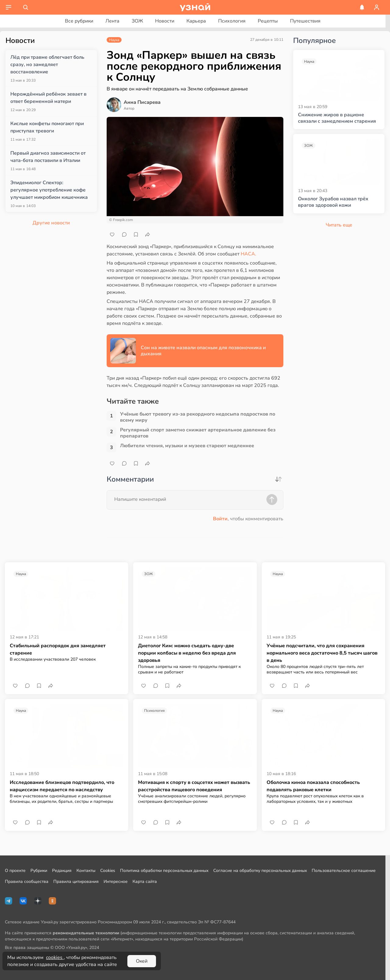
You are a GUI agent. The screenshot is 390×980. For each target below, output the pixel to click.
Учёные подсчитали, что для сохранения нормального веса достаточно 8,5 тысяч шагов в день (322, 653)
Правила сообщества (27, 882)
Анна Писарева (142, 102)
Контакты (86, 871)
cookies (55, 957)
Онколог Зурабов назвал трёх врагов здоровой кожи (333, 202)
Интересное (116, 882)
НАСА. (248, 254)
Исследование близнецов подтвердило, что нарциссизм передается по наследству (62, 786)
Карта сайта (145, 882)
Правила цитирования (76, 882)
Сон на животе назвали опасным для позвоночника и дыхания (203, 351)
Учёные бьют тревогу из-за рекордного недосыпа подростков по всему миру (198, 417)
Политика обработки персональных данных (164, 871)
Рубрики (39, 871)
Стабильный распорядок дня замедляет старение (58, 649)
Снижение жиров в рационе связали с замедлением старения (337, 118)
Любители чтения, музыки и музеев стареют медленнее (187, 446)
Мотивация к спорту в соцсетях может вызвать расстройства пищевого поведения (194, 786)
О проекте (15, 871)
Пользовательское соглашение (344, 871)
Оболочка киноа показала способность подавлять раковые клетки (313, 786)
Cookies (108, 871)
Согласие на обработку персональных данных (260, 871)
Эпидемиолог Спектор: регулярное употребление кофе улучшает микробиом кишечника (49, 190)
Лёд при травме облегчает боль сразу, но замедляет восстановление (47, 65)
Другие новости (51, 223)
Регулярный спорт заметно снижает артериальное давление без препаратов (198, 433)
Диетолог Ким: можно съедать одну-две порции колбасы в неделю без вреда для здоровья (187, 653)
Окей (142, 961)
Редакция (62, 871)
